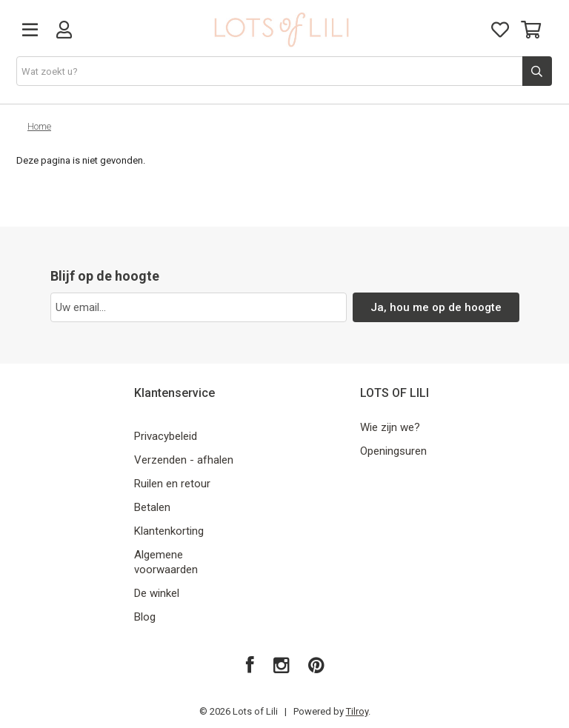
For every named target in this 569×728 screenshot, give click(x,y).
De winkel (157, 593)
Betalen (152, 507)
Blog (145, 617)
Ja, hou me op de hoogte (436, 307)
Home (39, 126)
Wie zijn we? (390, 427)
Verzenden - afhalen (184, 460)
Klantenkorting (169, 531)
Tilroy (357, 711)
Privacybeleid (166, 436)
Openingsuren (393, 451)
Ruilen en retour (172, 484)
